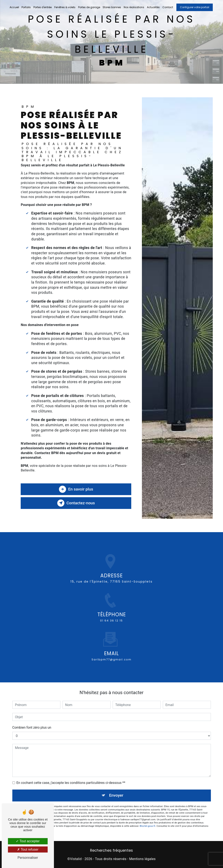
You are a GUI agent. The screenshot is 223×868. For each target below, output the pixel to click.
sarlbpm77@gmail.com (111, 655)
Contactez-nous (76, 503)
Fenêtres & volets (65, 7)
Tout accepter (28, 841)
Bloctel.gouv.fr (148, 826)
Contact (168, 7)
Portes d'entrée (43, 7)
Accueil (14, 7)
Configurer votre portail (195, 7)
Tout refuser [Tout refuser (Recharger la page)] (28, 849)
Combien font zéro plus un (32, 727)
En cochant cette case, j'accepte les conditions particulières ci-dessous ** (71, 783)
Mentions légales (142, 859)
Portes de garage (89, 7)
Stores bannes (112, 7)
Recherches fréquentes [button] (111, 850)
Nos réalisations (134, 7)
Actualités (153, 7)
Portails (26, 7)
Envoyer (116, 795)
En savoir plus (76, 489)
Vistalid (76, 859)
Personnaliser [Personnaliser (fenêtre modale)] (28, 858)
